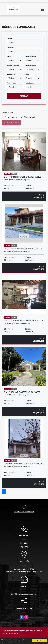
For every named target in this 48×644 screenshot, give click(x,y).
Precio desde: (12, 83)
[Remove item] (28, 69)
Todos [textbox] (11, 43)
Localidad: (10, 47)
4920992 (24, 547)
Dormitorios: (11, 74)
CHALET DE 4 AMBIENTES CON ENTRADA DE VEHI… (24, 320)
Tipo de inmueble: (31, 56)
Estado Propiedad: (13, 65)
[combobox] (24, 43)
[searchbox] (27, 73)
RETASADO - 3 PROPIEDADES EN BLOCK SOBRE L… (24, 464)
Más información (12, 642)
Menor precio (29, 117)
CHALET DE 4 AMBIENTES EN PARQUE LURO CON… (24, 249)
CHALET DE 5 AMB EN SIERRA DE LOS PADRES (22, 392)
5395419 (24, 543)
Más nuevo (10, 117)
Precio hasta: (29, 83)
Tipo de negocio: (30, 65)
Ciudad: (10, 38)
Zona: (9, 56)
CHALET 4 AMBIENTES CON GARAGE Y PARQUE (23, 177)
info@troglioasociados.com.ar (24, 594)
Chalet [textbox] (29, 60)
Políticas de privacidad (24, 512)
